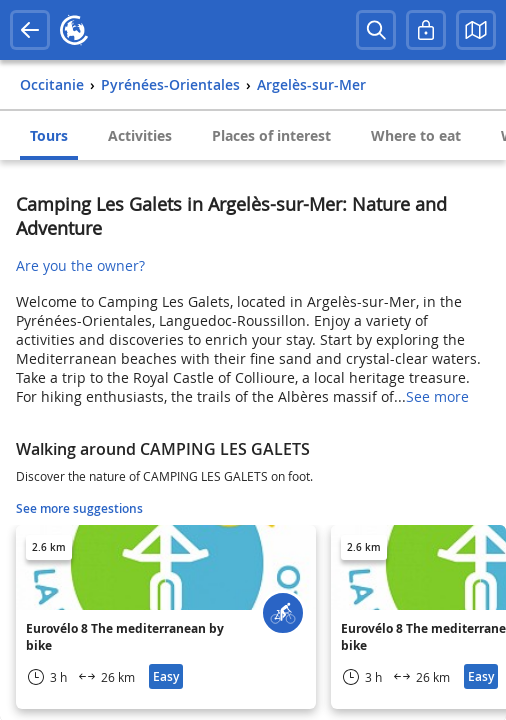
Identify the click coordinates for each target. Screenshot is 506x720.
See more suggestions (79, 508)
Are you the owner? (80, 265)
